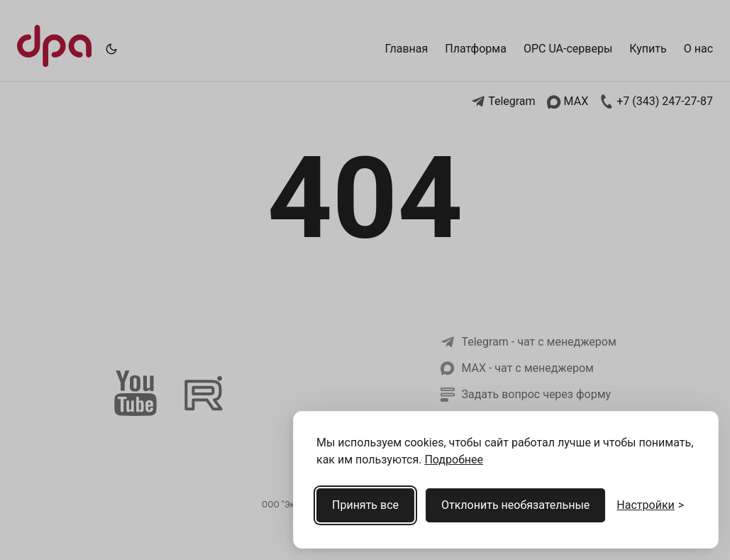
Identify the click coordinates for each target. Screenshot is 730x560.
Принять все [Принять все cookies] (365, 505)
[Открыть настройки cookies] (650, 505)
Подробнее (454, 460)
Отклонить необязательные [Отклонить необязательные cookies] (515, 505)
